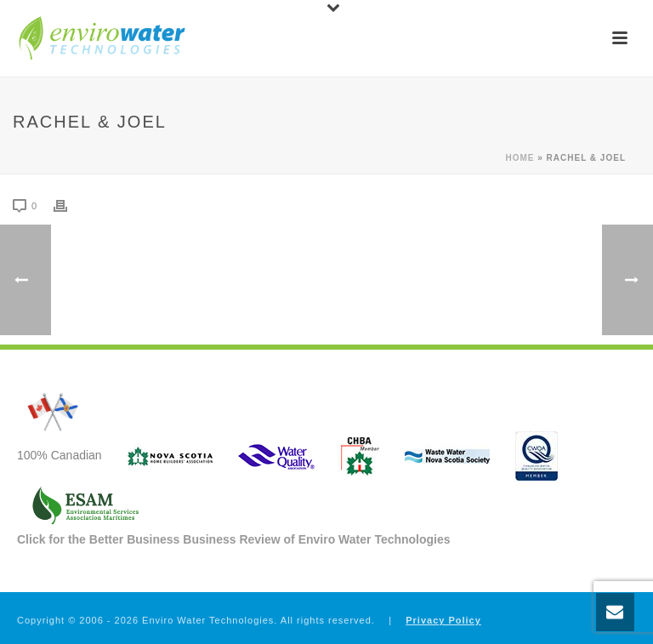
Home (520, 158)
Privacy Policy (443, 620)
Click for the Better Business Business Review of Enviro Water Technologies (234, 539)
